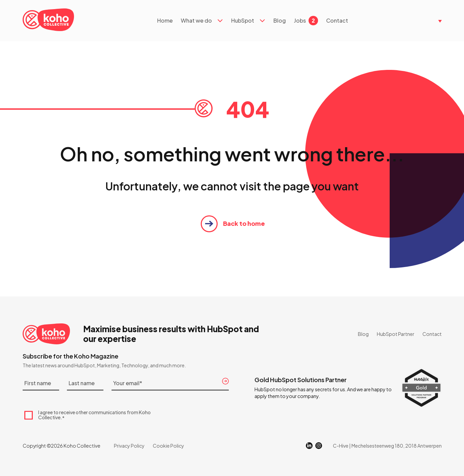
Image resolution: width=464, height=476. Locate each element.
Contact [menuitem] (432, 334)
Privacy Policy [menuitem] (129, 446)
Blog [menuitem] (363, 334)
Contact (337, 21)
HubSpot (243, 21)
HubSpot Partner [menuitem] (396, 334)
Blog (280, 21)
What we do (196, 21)
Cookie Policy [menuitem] (168, 446)
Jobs (306, 21)
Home (165, 21)
